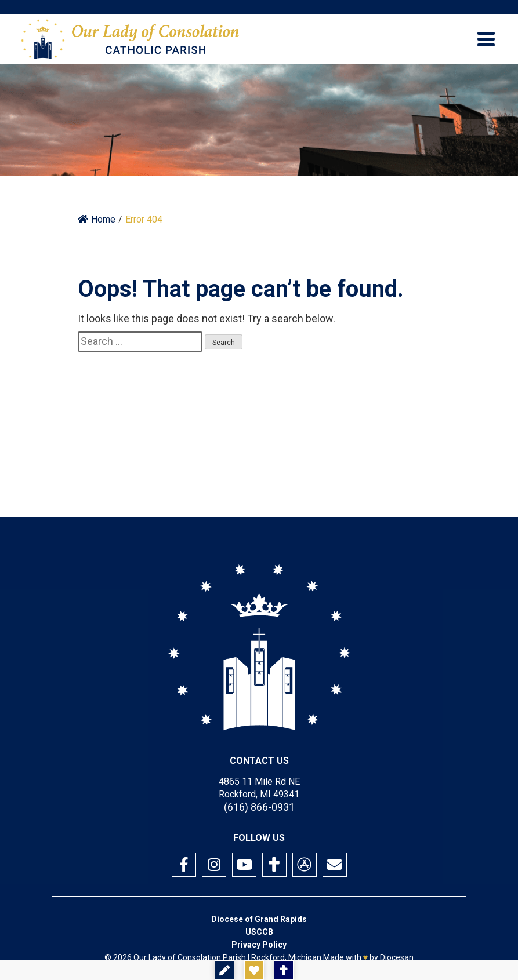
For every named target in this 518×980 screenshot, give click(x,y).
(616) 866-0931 (259, 807)
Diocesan (397, 957)
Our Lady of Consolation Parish (190, 957)
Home (97, 219)
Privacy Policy (259, 945)
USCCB (259, 932)
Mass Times (327, 970)
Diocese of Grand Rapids (259, 919)
